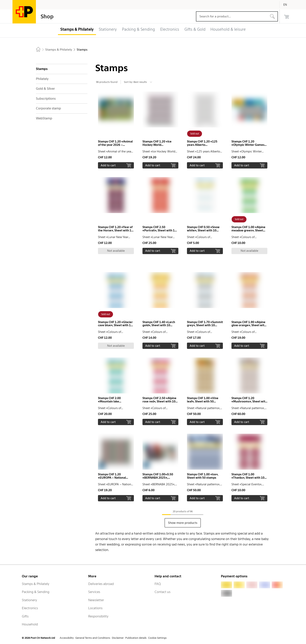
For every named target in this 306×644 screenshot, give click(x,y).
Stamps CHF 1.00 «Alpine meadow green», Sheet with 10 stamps (248, 230)
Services (94, 592)
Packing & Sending (36, 592)
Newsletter (96, 600)
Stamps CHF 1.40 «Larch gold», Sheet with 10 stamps (159, 325)
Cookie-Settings (157, 638)
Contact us (162, 592)
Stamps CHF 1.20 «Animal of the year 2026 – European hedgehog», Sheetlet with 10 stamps (115, 146)
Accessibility (67, 638)
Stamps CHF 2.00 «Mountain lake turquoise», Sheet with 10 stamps (115, 403)
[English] (288, 5)
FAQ (158, 584)
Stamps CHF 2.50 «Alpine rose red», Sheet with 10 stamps (159, 401)
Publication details (136, 638)
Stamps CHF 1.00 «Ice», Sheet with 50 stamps (203, 476)
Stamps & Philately (36, 584)
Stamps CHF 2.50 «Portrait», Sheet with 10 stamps (159, 230)
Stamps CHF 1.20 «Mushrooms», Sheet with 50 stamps (249, 401)
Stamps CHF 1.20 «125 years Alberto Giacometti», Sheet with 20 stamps (203, 146)
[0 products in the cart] (287, 16)
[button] (116, 130)
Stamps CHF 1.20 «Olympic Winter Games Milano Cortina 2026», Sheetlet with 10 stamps (248, 146)
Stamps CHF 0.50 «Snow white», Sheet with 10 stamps (203, 230)
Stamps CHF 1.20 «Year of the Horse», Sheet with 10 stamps (116, 230)
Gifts (25, 616)
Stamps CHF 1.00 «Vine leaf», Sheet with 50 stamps (203, 401)
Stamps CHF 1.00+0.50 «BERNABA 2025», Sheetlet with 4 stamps (158, 478)
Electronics (30, 608)
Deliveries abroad (101, 584)
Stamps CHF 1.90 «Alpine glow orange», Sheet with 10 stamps (249, 325)
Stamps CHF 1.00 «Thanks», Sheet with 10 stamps (248, 478)
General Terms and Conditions (93, 638)
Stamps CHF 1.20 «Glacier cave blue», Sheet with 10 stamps (115, 325)
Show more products (183, 523)
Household (30, 624)
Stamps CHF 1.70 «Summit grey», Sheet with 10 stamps (205, 325)
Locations (95, 608)
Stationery (29, 600)
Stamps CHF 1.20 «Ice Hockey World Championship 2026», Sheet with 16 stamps (157, 146)
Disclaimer (118, 638)
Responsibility (98, 616)
